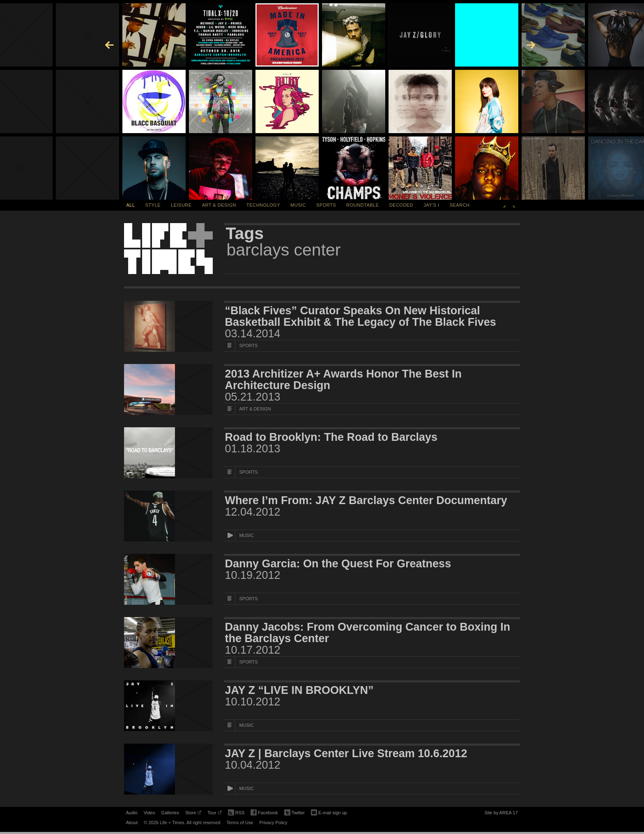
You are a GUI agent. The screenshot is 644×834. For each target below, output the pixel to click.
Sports (326, 205)
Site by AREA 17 (501, 814)
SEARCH (460, 205)
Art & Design (219, 205)
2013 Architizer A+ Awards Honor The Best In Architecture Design (343, 380)
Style (153, 205)
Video (149, 813)
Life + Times (168, 249)
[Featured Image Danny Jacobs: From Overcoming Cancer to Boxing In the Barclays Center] (168, 643)
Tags (245, 233)
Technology (263, 205)
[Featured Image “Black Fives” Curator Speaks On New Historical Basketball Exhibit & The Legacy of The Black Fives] (168, 326)
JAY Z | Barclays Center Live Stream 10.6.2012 (346, 753)
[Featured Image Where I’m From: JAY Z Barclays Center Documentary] (168, 516)
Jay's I (431, 205)
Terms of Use (240, 822)
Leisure (181, 205)
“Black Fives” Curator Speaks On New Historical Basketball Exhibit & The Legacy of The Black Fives (361, 316)
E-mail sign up (329, 812)
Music (298, 205)
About (132, 822)
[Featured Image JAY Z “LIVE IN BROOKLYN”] (168, 706)
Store (193, 814)
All (131, 205)
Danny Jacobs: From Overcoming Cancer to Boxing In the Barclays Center (368, 633)
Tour (214, 814)
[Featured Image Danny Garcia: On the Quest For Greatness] (168, 579)
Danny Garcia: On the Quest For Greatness (338, 564)
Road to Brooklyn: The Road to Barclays (331, 437)
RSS (236, 812)
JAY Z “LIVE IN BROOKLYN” (299, 690)
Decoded (401, 205)
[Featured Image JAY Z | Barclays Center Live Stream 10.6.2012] (168, 769)
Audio (132, 813)
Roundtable (362, 205)
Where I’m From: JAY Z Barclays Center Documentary (366, 500)
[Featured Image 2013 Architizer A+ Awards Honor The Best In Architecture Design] (168, 389)
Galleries (170, 813)
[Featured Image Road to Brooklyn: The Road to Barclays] (168, 453)
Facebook (264, 813)
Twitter (294, 813)
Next (514, 205)
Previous (504, 205)
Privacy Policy (273, 822)
